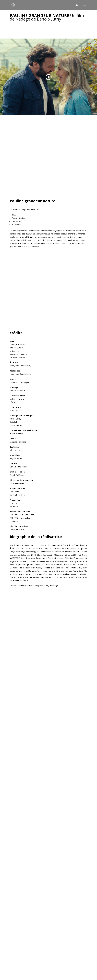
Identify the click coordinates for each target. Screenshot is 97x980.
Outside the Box (17, 529)
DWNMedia (58, 973)
